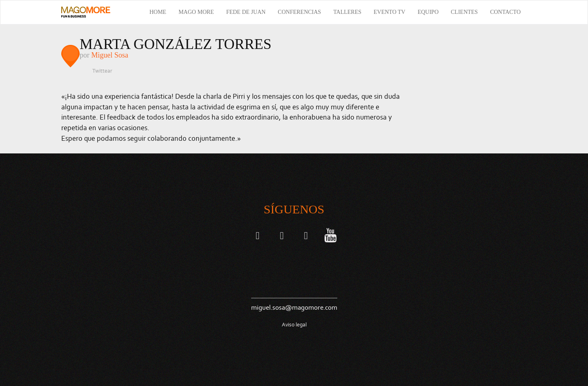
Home (158, 12)
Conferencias (299, 12)
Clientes (464, 12)
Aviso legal (294, 325)
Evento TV (390, 12)
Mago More (196, 12)
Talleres (347, 12)
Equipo (428, 12)
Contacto (505, 12)
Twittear (102, 71)
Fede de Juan (246, 12)
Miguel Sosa (110, 55)
